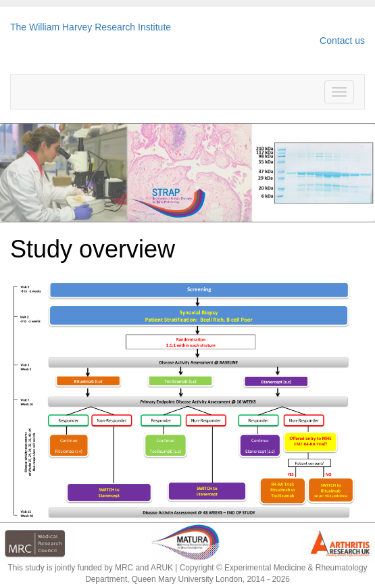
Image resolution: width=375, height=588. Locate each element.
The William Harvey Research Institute (91, 27)
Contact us (342, 41)
